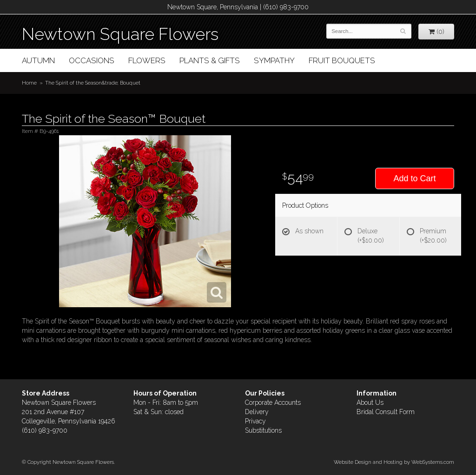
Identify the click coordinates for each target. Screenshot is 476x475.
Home (29, 83)
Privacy (255, 421)
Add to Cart (414, 178)
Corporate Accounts (273, 402)
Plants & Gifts (210, 60)
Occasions (92, 60)
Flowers (147, 60)
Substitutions (263, 430)
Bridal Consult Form (386, 412)
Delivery (257, 412)
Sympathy (274, 60)
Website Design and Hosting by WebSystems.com (394, 462)
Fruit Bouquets (342, 60)
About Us (370, 402)
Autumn (38, 60)
